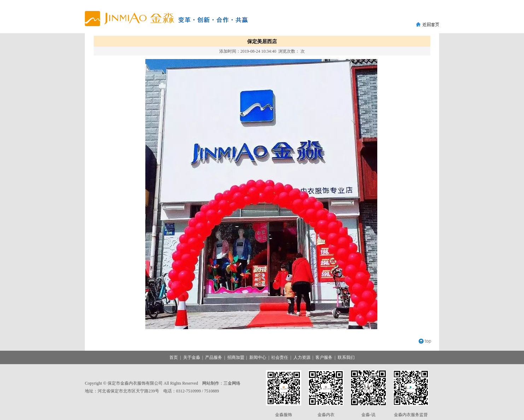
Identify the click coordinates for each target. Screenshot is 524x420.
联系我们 (346, 357)
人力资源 (302, 357)
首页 (174, 357)
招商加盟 (236, 357)
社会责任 (280, 357)
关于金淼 (192, 357)
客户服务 (324, 357)
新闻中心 (258, 357)
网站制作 (211, 383)
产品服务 (214, 357)
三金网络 (232, 383)
